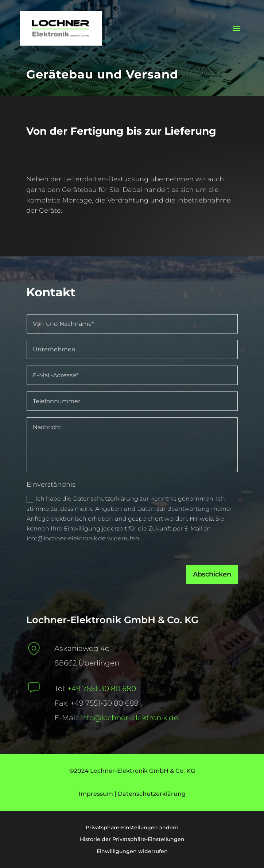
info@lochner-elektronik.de (129, 718)
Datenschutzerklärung (152, 794)
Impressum (96, 794)
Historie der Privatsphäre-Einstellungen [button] (132, 839)
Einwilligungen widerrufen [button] (132, 851)
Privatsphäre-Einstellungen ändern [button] (132, 828)
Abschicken (197, 583)
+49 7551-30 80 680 (102, 688)
